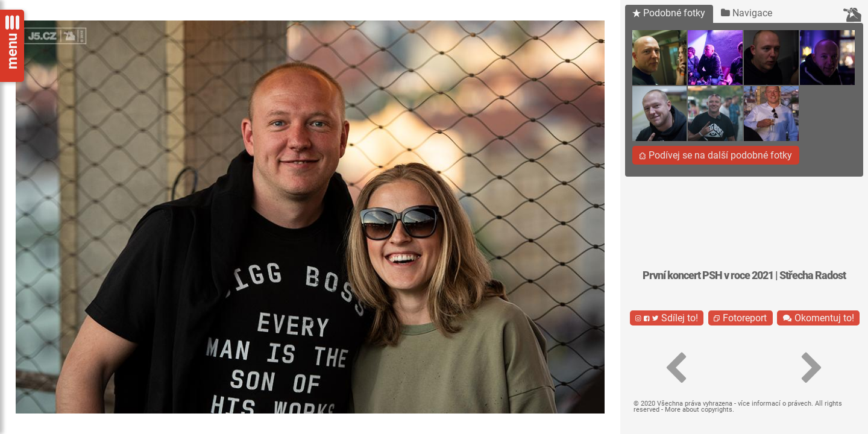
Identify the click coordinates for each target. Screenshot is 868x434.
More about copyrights (699, 410)
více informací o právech (775, 404)
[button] (676, 368)
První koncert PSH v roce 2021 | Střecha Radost (744, 275)
